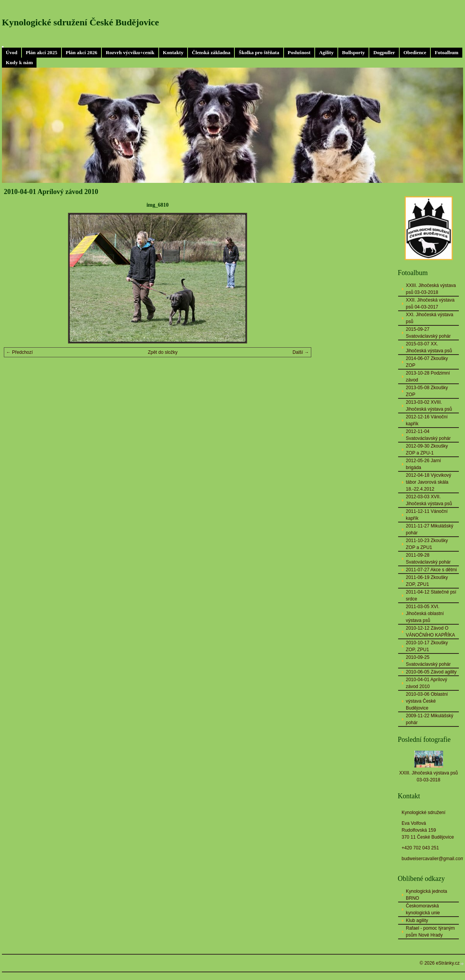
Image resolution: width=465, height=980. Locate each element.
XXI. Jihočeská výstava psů (429, 318)
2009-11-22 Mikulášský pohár (429, 719)
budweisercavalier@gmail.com (433, 859)
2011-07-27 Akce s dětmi (431, 570)
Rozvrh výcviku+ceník (130, 52)
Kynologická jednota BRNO (426, 895)
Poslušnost (299, 52)
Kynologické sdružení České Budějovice (81, 22)
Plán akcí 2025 (42, 52)
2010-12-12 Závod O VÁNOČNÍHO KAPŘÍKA (430, 632)
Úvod (12, 52)
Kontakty (173, 52)
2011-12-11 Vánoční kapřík (427, 515)
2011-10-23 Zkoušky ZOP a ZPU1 (427, 544)
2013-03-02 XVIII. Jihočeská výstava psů (429, 406)
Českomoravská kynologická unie (423, 909)
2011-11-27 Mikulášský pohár (429, 529)
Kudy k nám (19, 62)
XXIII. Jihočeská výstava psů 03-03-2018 (431, 289)
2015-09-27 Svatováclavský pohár (428, 333)
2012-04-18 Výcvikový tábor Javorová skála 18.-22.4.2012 (428, 482)
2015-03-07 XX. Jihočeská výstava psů (429, 347)
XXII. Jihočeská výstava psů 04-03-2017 (430, 303)
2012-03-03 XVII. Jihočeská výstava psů (429, 500)
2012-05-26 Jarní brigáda (423, 464)
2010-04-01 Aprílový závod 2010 (426, 683)
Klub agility (417, 920)
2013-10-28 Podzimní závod (428, 376)
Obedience (415, 52)
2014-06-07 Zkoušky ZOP (427, 362)
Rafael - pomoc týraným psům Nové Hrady (430, 932)
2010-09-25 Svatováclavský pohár (428, 661)
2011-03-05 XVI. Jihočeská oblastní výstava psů (425, 614)
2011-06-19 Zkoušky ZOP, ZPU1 (427, 581)
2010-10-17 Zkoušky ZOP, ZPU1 (427, 646)
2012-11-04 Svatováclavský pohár (428, 435)
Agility (326, 52)
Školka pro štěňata (259, 52)
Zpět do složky (163, 352)
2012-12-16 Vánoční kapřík (427, 420)
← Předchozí (19, 352)
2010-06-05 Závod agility (431, 672)
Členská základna (211, 52)
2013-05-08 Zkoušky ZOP (427, 391)
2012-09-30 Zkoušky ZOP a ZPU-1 (427, 449)
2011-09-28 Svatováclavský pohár (428, 559)
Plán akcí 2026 (81, 52)
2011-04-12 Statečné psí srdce (431, 595)
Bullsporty (353, 52)
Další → (301, 352)
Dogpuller (384, 52)
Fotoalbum (447, 52)
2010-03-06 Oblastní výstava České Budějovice (427, 701)
